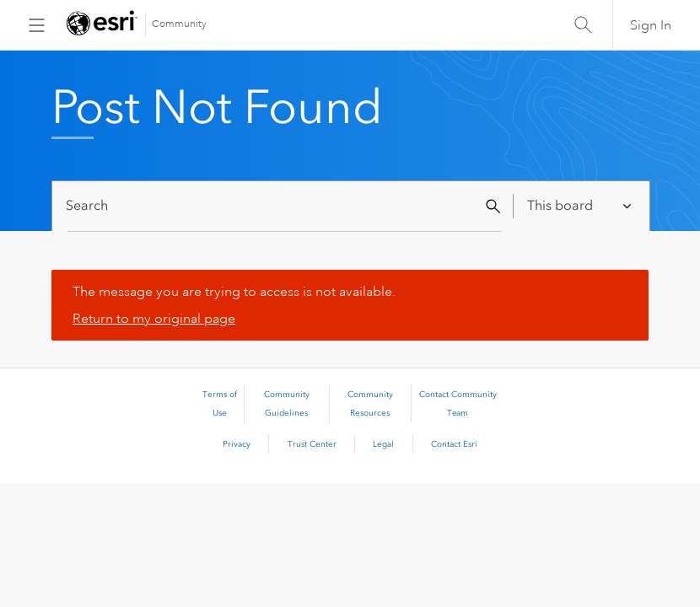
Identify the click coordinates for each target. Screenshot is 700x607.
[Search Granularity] (581, 206)
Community (179, 24)
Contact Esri (454, 444)
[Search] (285, 206)
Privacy (237, 444)
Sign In (651, 25)
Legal (383, 444)
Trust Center (312, 444)
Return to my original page (154, 319)
